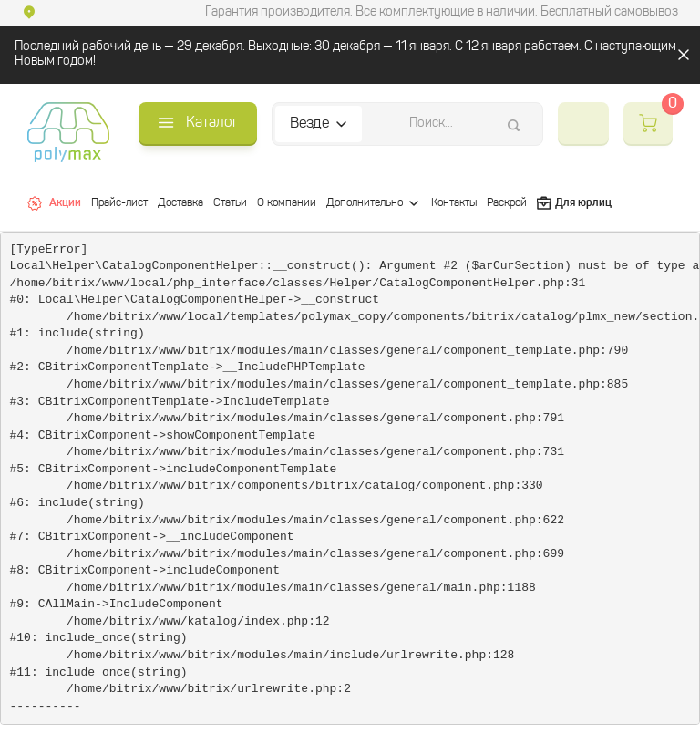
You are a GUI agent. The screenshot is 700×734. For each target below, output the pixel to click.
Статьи (230, 203)
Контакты (454, 203)
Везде (310, 124)
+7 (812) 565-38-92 (583, 124)
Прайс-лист (119, 203)
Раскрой (507, 203)
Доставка (180, 203)
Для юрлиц (574, 203)
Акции (54, 203)
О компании (287, 203)
